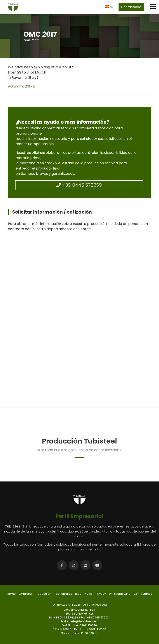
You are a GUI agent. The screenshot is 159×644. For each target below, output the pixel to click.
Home (11, 594)
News (89, 594)
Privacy (101, 594)
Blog (78, 594)
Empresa (25, 594)
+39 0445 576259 (79, 185)
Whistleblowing (120, 594)
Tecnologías (63, 594)
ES (109, 7)
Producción (43, 594)
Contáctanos (131, 7)
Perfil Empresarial (79, 516)
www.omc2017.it (22, 86)
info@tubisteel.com (84, 621)
